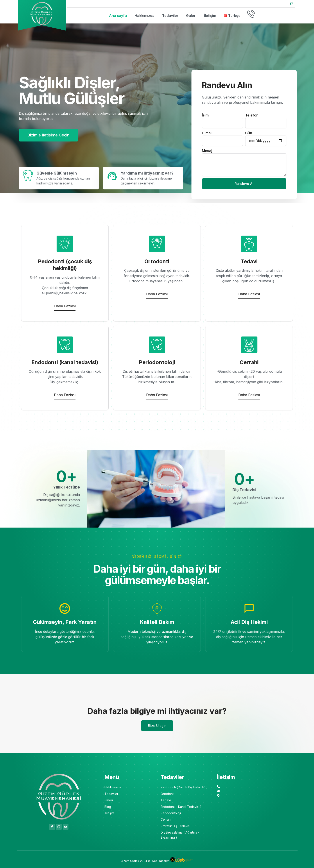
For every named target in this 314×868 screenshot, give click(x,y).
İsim (305, 115)
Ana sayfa (118, 16)
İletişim (210, 16)
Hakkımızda (144, 16)
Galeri (191, 16)
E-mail (307, 133)
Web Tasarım (160, 861)
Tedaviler (170, 16)
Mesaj (307, 151)
